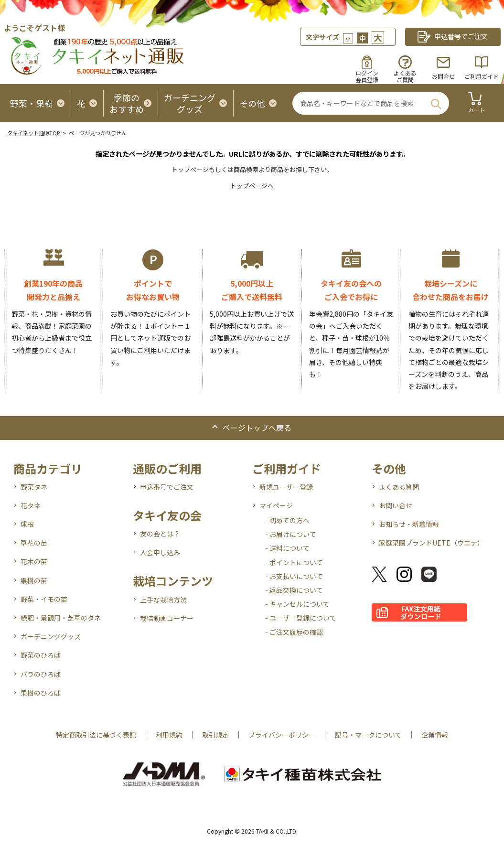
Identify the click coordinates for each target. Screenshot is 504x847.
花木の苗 (34, 561)
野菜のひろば (41, 655)
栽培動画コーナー (167, 618)
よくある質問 (399, 487)
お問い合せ (396, 505)
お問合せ (443, 76)
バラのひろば (41, 674)
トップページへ (252, 186)
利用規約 (169, 735)
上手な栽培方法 (163, 600)
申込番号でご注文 (167, 487)
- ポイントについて (294, 562)
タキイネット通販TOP (33, 133)
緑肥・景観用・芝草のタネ (61, 618)
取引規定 (215, 735)
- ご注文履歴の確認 (294, 632)
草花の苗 (34, 543)
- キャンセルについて (297, 604)
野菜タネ (34, 487)
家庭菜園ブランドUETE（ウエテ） (431, 543)
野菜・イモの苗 (44, 599)
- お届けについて (291, 534)
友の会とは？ (160, 534)
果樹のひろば (41, 693)
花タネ (31, 505)
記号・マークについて (368, 735)
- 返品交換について (294, 590)
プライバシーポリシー (282, 735)
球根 (27, 524)
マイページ (276, 505)
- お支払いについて (294, 576)
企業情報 (435, 735)
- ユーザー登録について (301, 618)
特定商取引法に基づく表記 (96, 735)
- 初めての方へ (287, 520)
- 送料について (287, 548)
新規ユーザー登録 (286, 487)
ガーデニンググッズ (51, 636)
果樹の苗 (34, 580)
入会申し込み (160, 552)
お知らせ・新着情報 (409, 524)
